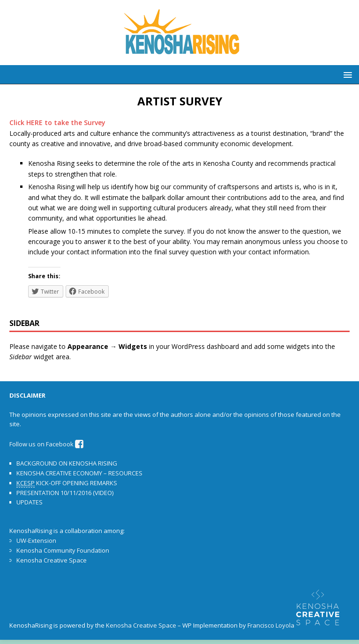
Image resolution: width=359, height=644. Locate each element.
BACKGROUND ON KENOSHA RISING (67, 463)
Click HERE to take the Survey (57, 122)
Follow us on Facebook (47, 444)
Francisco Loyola (271, 626)
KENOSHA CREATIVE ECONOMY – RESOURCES (79, 473)
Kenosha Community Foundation (63, 550)
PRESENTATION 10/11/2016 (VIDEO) (65, 493)
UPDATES (30, 502)
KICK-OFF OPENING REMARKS (67, 483)
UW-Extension (36, 540)
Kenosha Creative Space (52, 560)
